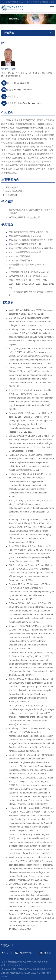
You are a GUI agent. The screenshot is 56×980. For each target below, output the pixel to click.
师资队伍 (9, 33)
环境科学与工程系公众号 (16, 2)
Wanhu (5, 977)
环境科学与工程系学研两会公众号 (40, 2)
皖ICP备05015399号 (29, 973)
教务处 (46, 953)
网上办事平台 (24, 953)
